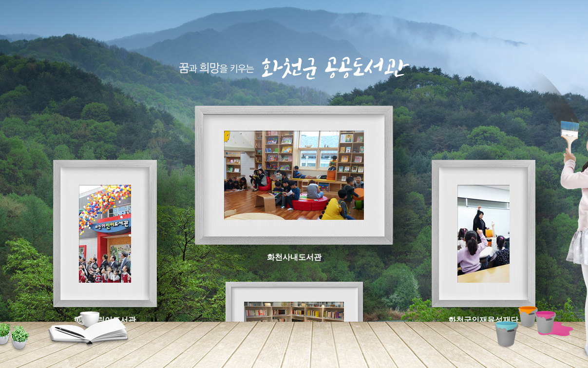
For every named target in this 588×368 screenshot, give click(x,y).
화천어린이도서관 (105, 233)
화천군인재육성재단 (483, 233)
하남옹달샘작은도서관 (294, 319)
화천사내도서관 (294, 175)
